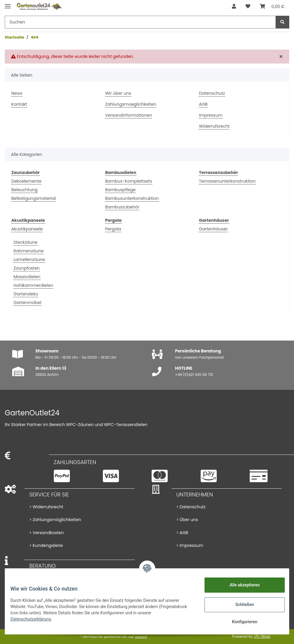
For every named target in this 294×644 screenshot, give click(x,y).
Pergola (113, 229)
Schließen (241, 605)
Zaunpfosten (26, 268)
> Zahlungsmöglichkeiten (55, 520)
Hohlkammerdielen (33, 285)
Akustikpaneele (27, 229)
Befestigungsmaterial (34, 198)
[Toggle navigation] (8, 4)
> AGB (182, 533)
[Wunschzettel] (248, 7)
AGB (203, 104)
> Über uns (187, 520)
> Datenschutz (191, 507)
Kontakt (19, 104)
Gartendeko (26, 294)
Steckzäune (25, 242)
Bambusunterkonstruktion (132, 198)
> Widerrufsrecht (46, 507)
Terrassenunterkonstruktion (227, 181)
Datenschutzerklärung (35, 619)
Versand (141, 637)
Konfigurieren (240, 622)
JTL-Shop (262, 636)
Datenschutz (212, 93)
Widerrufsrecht (214, 126)
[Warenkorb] (272, 7)
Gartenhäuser (213, 229)
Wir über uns (118, 93)
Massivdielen (27, 277)
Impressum (211, 115)
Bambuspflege (121, 190)
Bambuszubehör (122, 207)
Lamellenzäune (29, 260)
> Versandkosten (46, 533)
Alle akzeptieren (240, 585)
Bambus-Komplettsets (129, 181)
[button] (234, 7)
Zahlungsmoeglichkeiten (131, 104)
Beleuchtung (24, 190)
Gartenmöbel (27, 303)
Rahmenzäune (28, 251)
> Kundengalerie (46, 545)
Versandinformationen (129, 115)
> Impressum (190, 545)
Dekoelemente (26, 181)
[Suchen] (140, 22)
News (17, 93)
